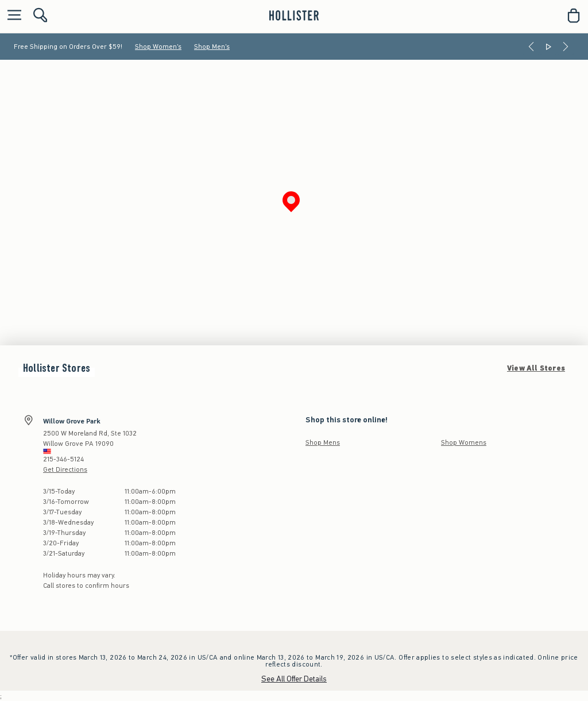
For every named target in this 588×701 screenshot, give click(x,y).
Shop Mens (323, 442)
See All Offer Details (294, 679)
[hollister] (294, 16)
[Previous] (531, 47)
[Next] (566, 47)
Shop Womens (464, 442)
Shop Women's (158, 47)
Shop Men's (212, 47)
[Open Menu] (11, 16)
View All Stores (536, 368)
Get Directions (65, 469)
